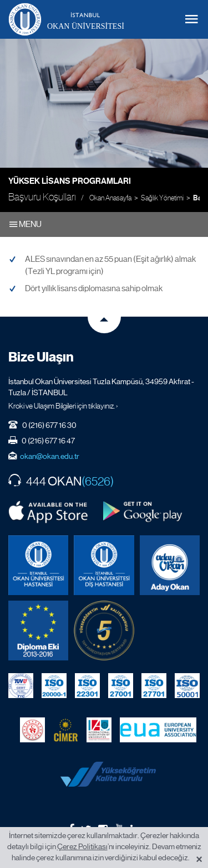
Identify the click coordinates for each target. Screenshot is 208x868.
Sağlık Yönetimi (162, 198)
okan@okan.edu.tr (50, 456)
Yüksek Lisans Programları (70, 181)
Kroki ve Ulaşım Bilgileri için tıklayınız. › (63, 406)
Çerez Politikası (82, 846)
